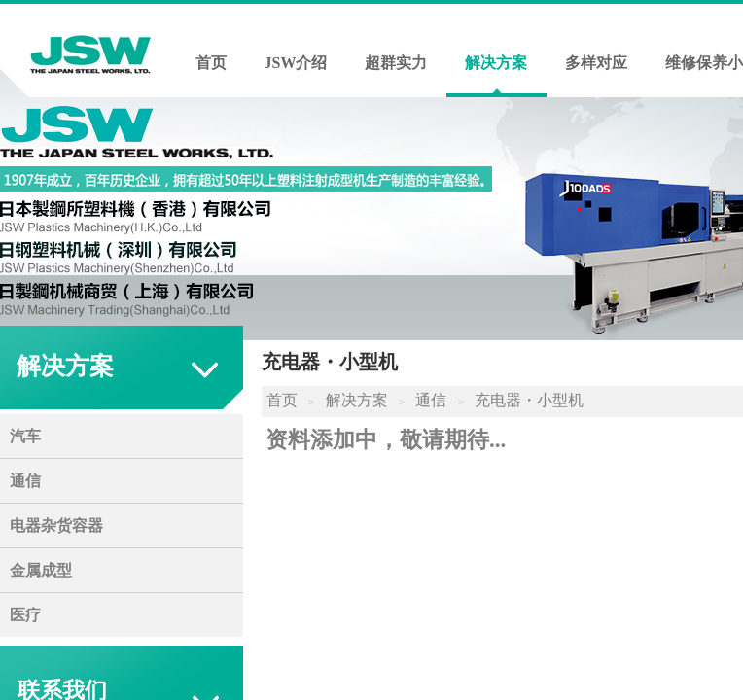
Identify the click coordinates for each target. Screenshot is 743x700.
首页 (211, 63)
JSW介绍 (296, 63)
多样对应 (596, 63)
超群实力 (396, 63)
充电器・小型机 (529, 400)
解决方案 (496, 63)
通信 (431, 400)
